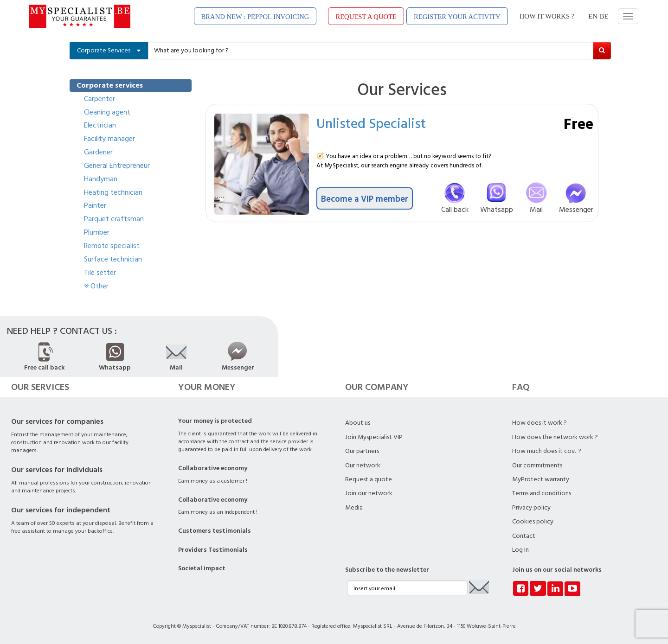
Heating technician (113, 192)
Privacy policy (531, 508)
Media (354, 508)
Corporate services (110, 85)
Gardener (98, 152)
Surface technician (113, 259)
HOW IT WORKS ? (547, 16)
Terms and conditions (542, 493)
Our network (363, 465)
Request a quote (369, 479)
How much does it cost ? (547, 451)
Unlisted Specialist (371, 123)
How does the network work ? (555, 437)
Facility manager (109, 139)
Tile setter (100, 273)
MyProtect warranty (541, 479)
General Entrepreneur (117, 166)
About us (358, 423)
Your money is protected (215, 421)
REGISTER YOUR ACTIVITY (457, 17)
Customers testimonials (215, 531)
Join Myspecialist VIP (374, 437)
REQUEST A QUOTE (366, 17)
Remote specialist (112, 246)
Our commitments (537, 465)
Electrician (100, 125)
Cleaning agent (107, 112)
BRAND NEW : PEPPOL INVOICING (255, 17)
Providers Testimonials (213, 550)
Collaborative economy (213, 468)
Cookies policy (533, 522)
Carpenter (100, 99)
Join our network (369, 493)
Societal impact (202, 568)
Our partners (362, 451)
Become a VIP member (365, 198)
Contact (524, 536)
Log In (520, 550)
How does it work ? (540, 423)
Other (96, 286)
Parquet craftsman (114, 219)
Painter (95, 205)
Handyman (101, 179)
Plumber (97, 232)
